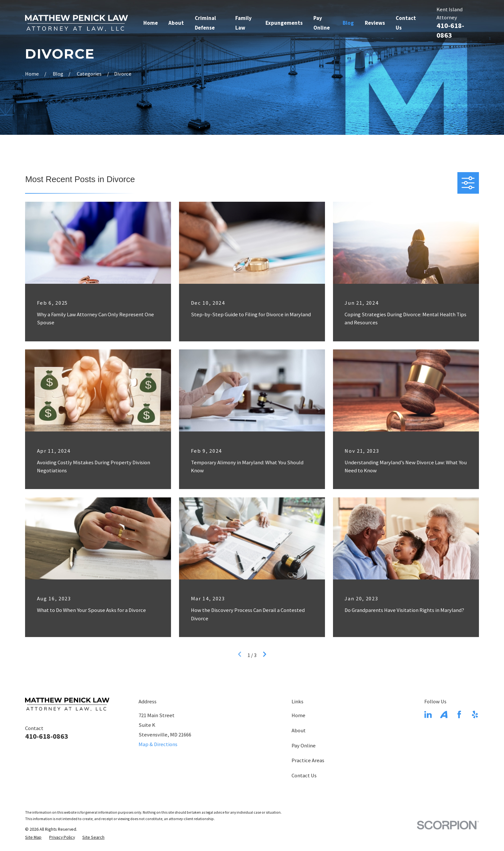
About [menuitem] (176, 23)
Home (298, 715)
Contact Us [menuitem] (406, 23)
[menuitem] (33, 837)
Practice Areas (308, 760)
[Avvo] (444, 714)
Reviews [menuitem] (375, 23)
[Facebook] (459, 714)
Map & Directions (158, 744)
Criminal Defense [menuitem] (205, 23)
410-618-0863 (47, 736)
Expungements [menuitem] (284, 23)
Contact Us (304, 776)
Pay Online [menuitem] (322, 23)
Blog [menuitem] (348, 23)
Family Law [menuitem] (243, 23)
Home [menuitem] (151, 23)
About (299, 731)
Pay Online (304, 746)
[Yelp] (475, 714)
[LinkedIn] (428, 714)
